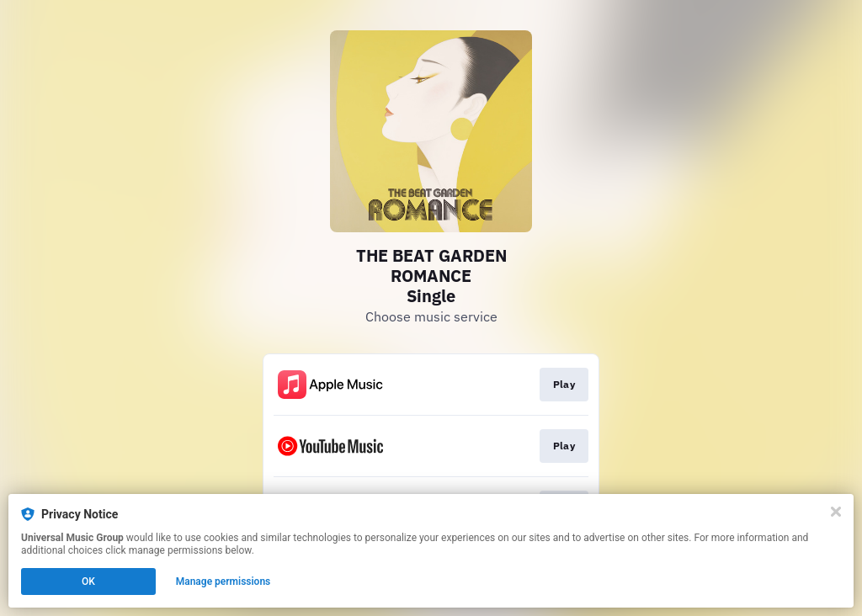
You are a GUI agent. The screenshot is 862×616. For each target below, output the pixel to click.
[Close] (836, 512)
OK (88, 581)
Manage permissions (223, 581)
